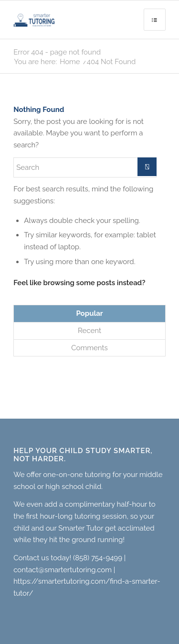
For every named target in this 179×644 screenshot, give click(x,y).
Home (70, 62)
